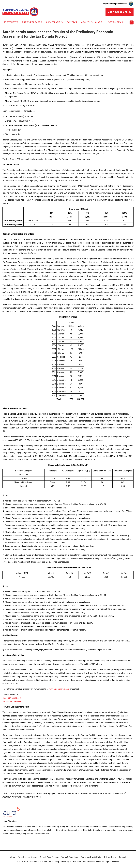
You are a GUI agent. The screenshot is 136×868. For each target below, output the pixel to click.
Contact (72, 22)
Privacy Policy (110, 857)
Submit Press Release (49, 857)
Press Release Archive (28, 857)
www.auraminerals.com (59, 689)
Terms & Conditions (70, 857)
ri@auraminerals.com (12, 698)
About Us (87, 22)
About (13, 857)
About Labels (54, 22)
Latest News (10, 22)
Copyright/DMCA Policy (91, 857)
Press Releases (32, 22)
